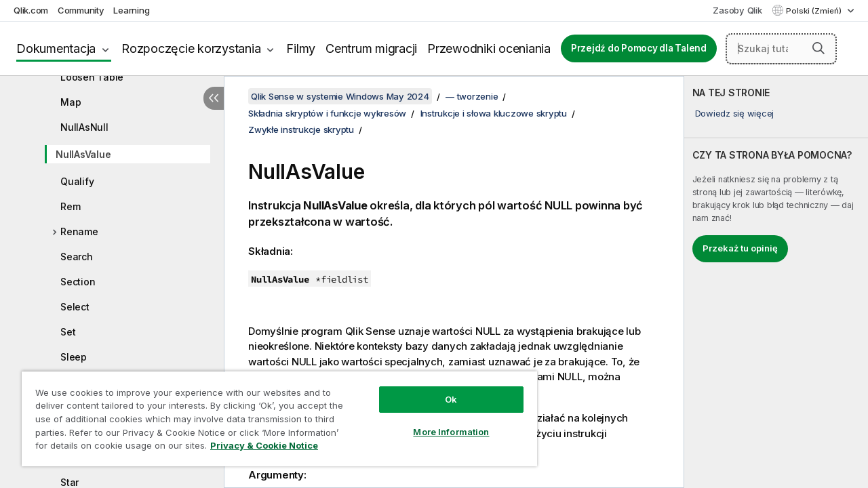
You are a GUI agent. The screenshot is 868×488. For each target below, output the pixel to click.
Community (81, 10)
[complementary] (776, 282)
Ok (441, 389)
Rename (79, 231)
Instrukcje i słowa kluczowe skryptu (494, 113)
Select (75, 307)
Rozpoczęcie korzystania (191, 48)
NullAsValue (83, 154)
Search (77, 257)
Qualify (77, 181)
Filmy (301, 48)
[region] (273, 413)
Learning (131, 10)
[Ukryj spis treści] (214, 98)
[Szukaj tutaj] (781, 49)
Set (68, 332)
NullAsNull (84, 127)
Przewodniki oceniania (489, 48)
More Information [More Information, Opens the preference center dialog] (441, 422)
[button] (818, 48)
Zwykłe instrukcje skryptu (301, 129)
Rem (70, 206)
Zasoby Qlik (737, 10)
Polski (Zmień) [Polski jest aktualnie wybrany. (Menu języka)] (815, 11)
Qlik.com (31, 10)
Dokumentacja (56, 48)
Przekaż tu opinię (740, 248)
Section (78, 282)
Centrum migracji (371, 48)
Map (71, 102)
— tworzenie (472, 96)
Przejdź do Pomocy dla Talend (639, 48)
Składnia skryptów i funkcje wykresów (327, 113)
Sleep (74, 357)
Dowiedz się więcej (735, 113)
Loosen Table (92, 77)
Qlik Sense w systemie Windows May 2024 (340, 96)
